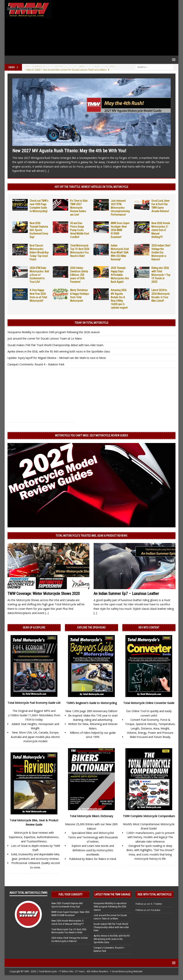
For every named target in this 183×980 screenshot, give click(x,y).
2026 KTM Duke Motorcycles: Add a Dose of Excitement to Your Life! (39, 275)
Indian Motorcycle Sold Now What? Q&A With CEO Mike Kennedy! (120, 253)
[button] (173, 60)
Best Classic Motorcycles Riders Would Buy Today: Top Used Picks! (39, 253)
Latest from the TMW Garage (112, 894)
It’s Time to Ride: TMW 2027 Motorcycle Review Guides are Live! (79, 208)
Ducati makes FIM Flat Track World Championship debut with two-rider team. (56, 345)
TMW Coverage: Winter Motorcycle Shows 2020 (44, 594)
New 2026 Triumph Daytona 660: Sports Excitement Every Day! (39, 230)
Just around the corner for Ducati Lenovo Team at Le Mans (45, 338)
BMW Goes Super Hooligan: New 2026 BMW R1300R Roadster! (120, 230)
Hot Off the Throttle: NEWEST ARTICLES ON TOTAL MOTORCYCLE (91, 187)
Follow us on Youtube (148, 910)
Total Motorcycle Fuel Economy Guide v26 (34, 703)
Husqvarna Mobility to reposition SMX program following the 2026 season (54, 332)
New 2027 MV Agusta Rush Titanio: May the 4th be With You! (69, 151)
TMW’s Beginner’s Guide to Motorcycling (91, 703)
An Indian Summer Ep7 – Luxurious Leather (126, 594)
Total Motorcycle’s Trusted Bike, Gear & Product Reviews (91, 536)
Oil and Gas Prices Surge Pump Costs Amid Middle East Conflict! (80, 230)
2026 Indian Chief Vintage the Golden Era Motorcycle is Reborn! (161, 253)
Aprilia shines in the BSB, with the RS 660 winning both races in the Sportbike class (59, 351)
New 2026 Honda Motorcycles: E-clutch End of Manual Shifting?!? (161, 230)
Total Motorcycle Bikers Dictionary (91, 816)
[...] (47, 171)
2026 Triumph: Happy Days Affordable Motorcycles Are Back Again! (120, 275)
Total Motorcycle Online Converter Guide (149, 703)
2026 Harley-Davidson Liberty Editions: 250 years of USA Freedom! (79, 275)
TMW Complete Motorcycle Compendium (149, 816)
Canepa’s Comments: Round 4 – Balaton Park (36, 364)
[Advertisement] (114, 28)
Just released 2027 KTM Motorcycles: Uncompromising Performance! (120, 208)
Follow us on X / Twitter (149, 904)
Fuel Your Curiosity (71, 894)
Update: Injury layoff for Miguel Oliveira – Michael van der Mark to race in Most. (57, 358)
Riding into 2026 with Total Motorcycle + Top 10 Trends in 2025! (161, 275)
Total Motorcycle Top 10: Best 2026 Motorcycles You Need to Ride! (69, 931)
